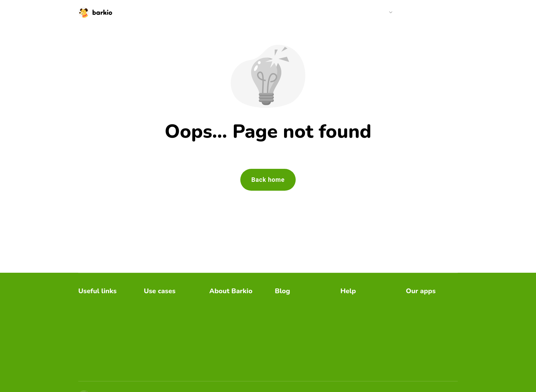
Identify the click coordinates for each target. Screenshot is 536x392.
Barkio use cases (296, 321)
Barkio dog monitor (232, 302)
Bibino (413, 302)
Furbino (415, 324)
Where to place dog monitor (299, 306)
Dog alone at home (298, 343)
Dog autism (289, 354)
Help (382, 12)
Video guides (356, 313)
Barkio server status (102, 368)
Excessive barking (166, 302)
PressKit (219, 332)
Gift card (89, 346)
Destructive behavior (169, 335)
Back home (268, 180)
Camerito (417, 313)
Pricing (413, 12)
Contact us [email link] (353, 335)
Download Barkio (99, 302)
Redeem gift (93, 335)
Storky (413, 335)
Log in (439, 12)
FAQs (347, 302)
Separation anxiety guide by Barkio (232, 317)
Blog (360, 12)
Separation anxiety (167, 346)
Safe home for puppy (300, 332)
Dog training (159, 324)
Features (351, 324)
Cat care (154, 313)
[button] (385, 12)
